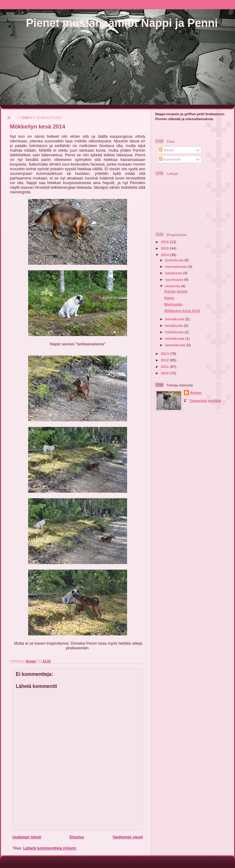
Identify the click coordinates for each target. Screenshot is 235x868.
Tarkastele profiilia (205, 400)
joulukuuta (175, 260)
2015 (165, 248)
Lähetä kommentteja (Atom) (50, 848)
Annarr (196, 392)
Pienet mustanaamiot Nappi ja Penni (122, 23)
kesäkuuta (174, 325)
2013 (165, 354)
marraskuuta (176, 266)
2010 (165, 373)
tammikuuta (176, 345)
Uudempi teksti (27, 837)
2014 (165, 255)
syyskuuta (174, 279)
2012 (165, 360)
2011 (165, 367)
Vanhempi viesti (128, 837)
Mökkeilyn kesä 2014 (182, 311)
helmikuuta (175, 338)
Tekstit (166, 150)
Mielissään (173, 304)
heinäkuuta (175, 319)
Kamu (169, 298)
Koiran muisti (176, 291)
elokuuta (173, 286)
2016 (165, 242)
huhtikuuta (175, 332)
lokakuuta (174, 273)
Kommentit (170, 159)
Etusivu (77, 837)
